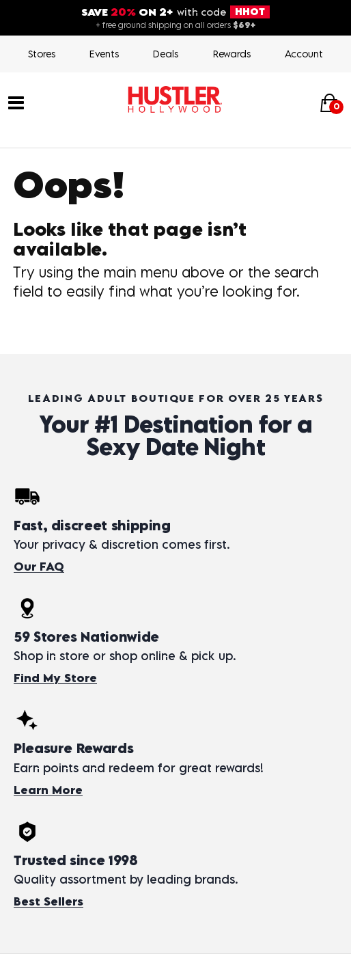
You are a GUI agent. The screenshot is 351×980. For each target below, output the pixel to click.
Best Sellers (48, 901)
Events (104, 54)
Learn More (48, 790)
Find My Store (55, 678)
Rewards (232, 54)
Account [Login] (304, 54)
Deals (166, 54)
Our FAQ (39, 567)
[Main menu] (16, 102)
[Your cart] (329, 103)
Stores (42, 54)
